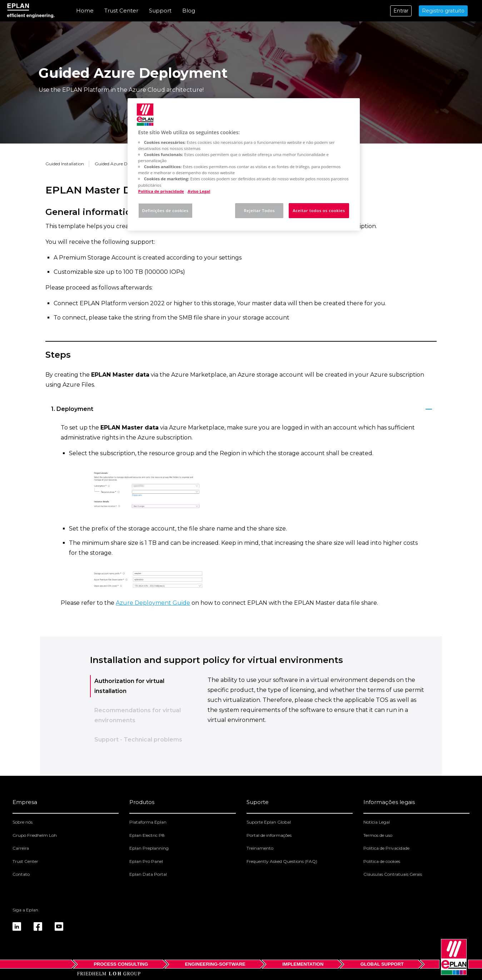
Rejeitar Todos (259, 210)
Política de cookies (382, 861)
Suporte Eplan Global (269, 822)
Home (85, 11)
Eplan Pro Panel (146, 861)
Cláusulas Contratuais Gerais (393, 874)
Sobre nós (23, 822)
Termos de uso (378, 835)
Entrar (401, 11)
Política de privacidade (161, 191)
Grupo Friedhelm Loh (35, 835)
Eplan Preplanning (149, 848)
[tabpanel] (317, 714)
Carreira (21, 848)
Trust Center (121, 11)
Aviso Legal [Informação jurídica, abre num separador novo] (199, 191)
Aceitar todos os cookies (319, 210)
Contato (21, 874)
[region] (244, 164)
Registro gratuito (443, 11)
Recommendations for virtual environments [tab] (138, 715)
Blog (189, 11)
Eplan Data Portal (148, 874)
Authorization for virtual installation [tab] (129, 686)
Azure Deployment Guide (153, 603)
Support (160, 11)
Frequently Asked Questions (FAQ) (282, 861)
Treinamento (260, 848)
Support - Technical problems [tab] (138, 740)
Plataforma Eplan (148, 822)
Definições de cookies (165, 210)
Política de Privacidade (386, 848)
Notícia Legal (377, 822)
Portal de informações (269, 835)
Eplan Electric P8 (147, 835)
